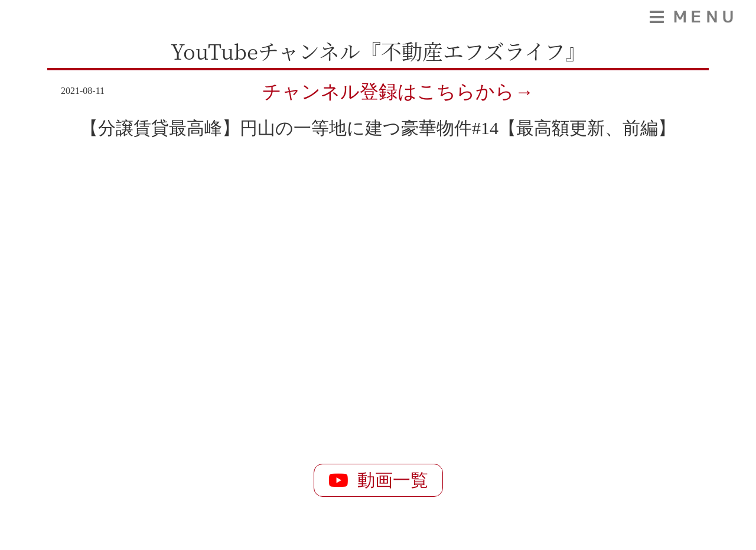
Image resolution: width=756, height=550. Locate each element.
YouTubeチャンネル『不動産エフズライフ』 (378, 51)
